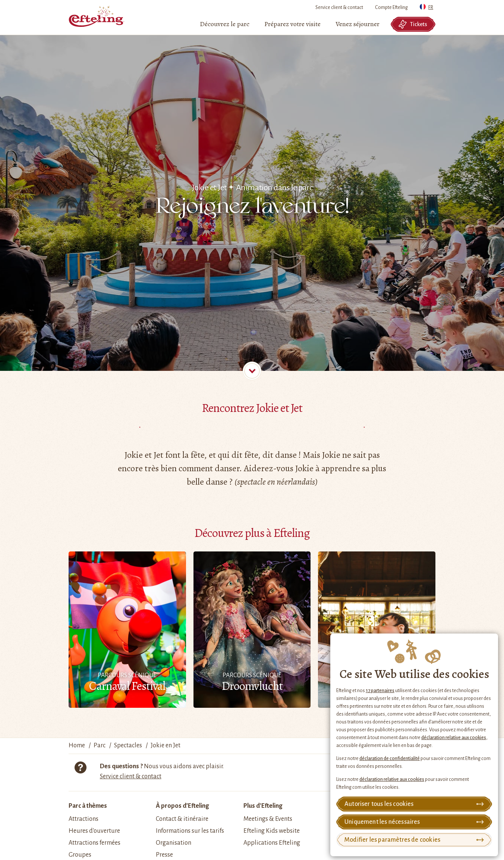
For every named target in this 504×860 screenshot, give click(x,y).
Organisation (174, 843)
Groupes (80, 855)
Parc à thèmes (88, 806)
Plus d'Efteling (263, 806)
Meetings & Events (268, 819)
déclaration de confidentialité (390, 759)
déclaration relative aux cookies (454, 738)
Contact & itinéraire (182, 819)
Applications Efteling (272, 843)
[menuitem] (225, 24)
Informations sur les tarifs (190, 831)
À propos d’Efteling (182, 806)
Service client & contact (339, 7)
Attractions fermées (94, 843)
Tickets (413, 24)
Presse (164, 855)
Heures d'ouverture (94, 831)
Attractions (84, 819)
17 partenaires (380, 691)
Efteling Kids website (272, 831)
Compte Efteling (391, 7)
